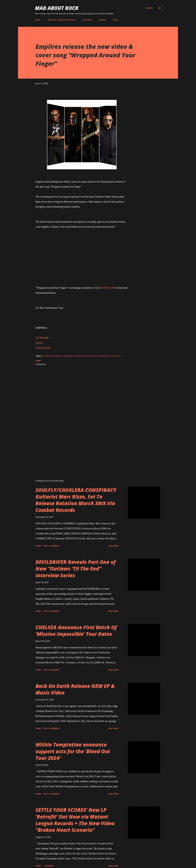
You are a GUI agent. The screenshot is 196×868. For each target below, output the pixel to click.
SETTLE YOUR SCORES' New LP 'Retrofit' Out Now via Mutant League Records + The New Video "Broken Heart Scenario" (75, 820)
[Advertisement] (78, 448)
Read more (113, 546)
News (115, 20)
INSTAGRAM (43, 348)
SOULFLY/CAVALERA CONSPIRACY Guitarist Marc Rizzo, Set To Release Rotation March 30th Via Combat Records (76, 500)
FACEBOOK (42, 338)
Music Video (92, 356)
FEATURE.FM (107, 288)
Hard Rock (69, 356)
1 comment (49, 866)
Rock (118, 356)
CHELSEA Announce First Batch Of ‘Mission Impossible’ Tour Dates (76, 631)
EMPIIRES (59, 356)
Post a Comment (51, 546)
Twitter (39, 343)
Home (38, 20)
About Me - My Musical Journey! (61, 20)
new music (104, 356)
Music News (80, 356)
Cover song (48, 356)
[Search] (149, 8)
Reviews (102, 20)
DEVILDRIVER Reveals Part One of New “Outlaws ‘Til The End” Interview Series (76, 569)
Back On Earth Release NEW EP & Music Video (75, 689)
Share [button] (38, 361)
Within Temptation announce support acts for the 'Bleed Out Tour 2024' (73, 751)
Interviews (87, 20)
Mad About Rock (57, 8)
